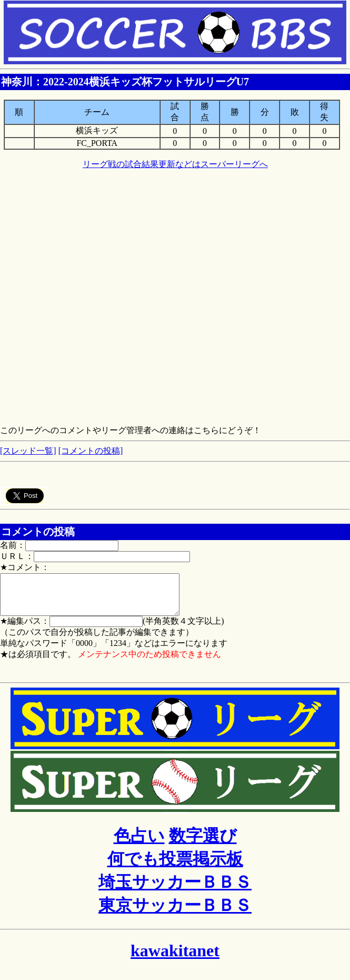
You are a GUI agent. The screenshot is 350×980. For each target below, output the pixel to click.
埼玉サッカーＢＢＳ (175, 890)
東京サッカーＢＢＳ (175, 913)
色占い (139, 844)
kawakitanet (175, 958)
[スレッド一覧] (28, 451)
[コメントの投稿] (91, 451)
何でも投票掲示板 (175, 867)
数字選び (203, 844)
